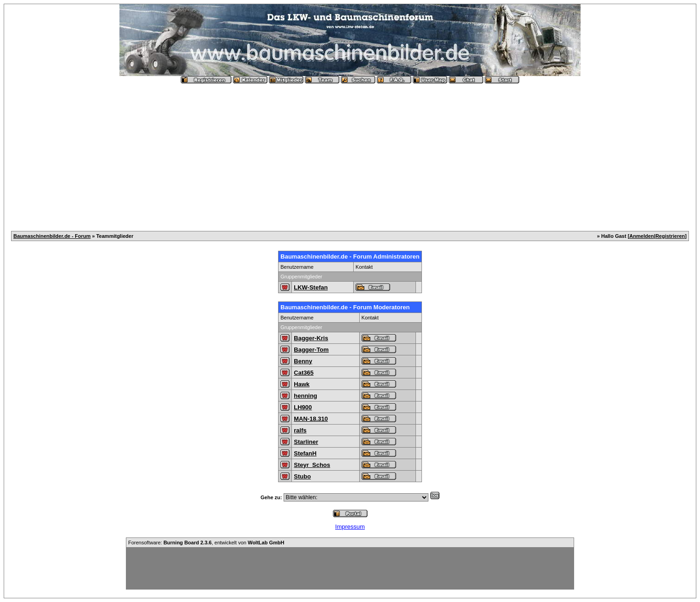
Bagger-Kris (311, 338)
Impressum (350, 527)
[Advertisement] (350, 153)
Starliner (306, 442)
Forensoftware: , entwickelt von (206, 543)
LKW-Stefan (311, 287)
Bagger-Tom (311, 350)
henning (306, 396)
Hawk (302, 384)
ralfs (300, 430)
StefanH (305, 453)
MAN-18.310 (311, 419)
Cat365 (304, 373)
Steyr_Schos (312, 465)
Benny (303, 361)
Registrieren (670, 236)
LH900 (303, 407)
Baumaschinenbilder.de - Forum (52, 236)
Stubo (302, 476)
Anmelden (642, 236)
